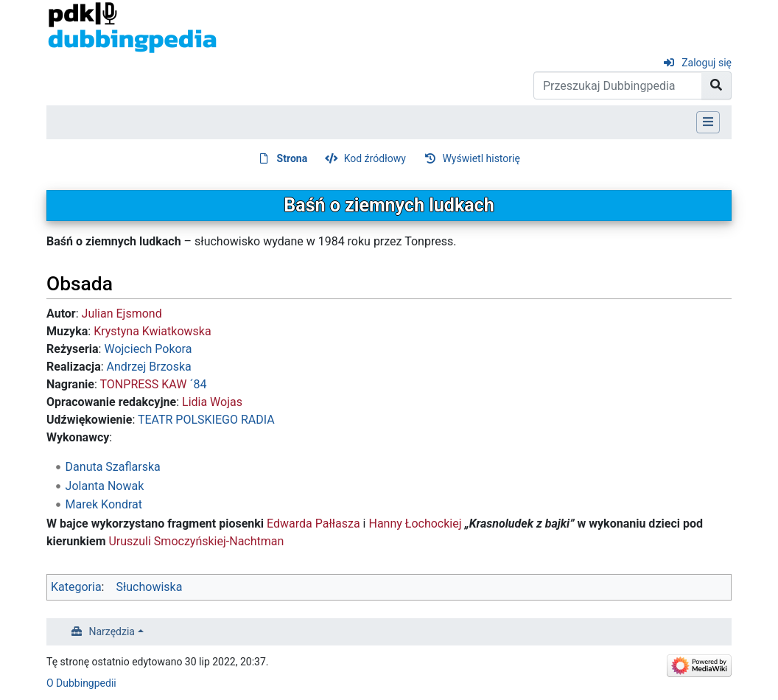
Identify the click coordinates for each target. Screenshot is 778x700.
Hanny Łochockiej (415, 524)
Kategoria (76, 587)
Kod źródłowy (375, 158)
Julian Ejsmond (122, 314)
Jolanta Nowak (105, 486)
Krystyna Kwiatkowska (152, 331)
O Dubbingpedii (81, 683)
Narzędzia (112, 631)
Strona (292, 158)
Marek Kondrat (104, 504)
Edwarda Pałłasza (313, 524)
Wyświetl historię (481, 158)
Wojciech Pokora (148, 349)
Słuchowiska (149, 587)
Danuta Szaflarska (113, 467)
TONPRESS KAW (144, 384)
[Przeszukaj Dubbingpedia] (618, 85)
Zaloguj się (707, 63)
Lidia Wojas (212, 402)
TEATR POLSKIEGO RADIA (206, 420)
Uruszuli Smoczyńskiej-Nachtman (196, 541)
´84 (198, 384)
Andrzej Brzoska (149, 367)
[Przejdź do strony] (716, 85)
